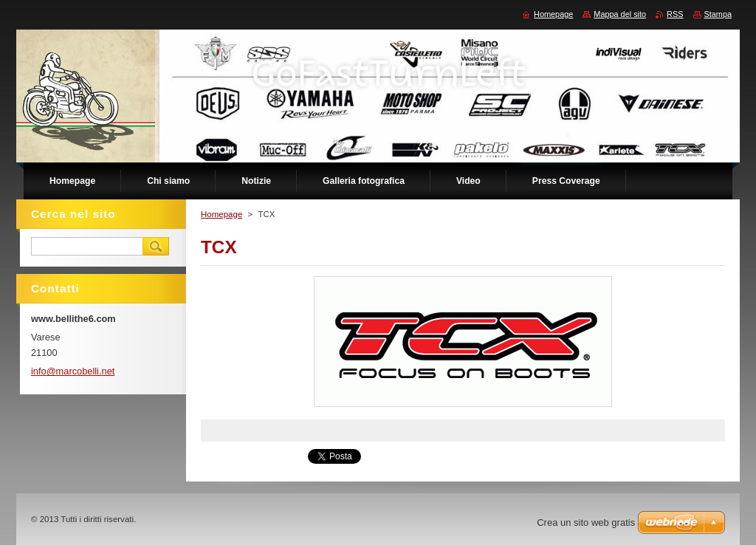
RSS (675, 14)
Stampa (718, 14)
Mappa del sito (620, 14)
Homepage (221, 214)
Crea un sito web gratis (586, 522)
